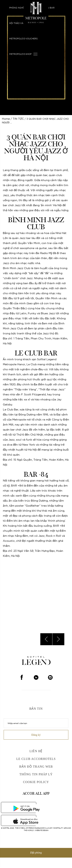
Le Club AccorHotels (36, 759)
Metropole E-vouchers (23, 39)
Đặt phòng (36, 853)
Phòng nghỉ (16, 8)
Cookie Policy (36, 782)
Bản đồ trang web (36, 767)
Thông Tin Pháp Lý (36, 774)
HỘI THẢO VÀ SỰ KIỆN (21, 23)
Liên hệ (36, 751)
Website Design (42, 830)
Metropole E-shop (20, 54)
